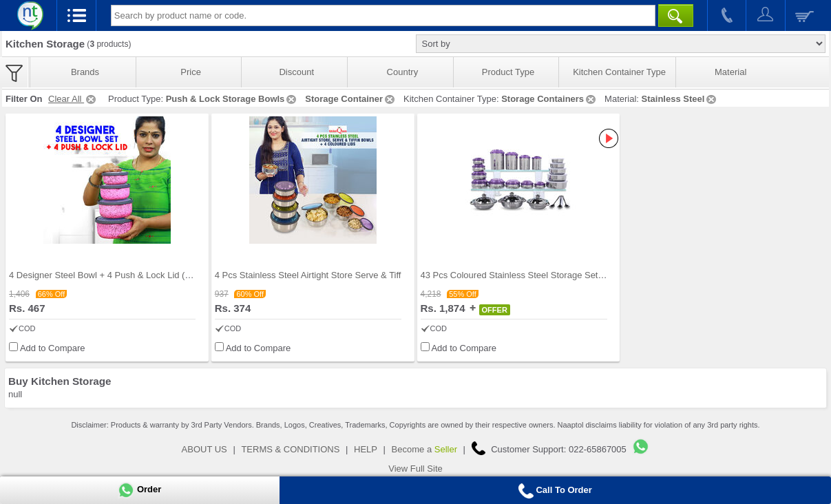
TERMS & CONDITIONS (290, 449)
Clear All (73, 99)
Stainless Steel (680, 99)
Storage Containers (549, 99)
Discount (296, 72)
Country (403, 72)
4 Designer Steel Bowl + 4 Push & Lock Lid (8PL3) (109, 275)
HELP (366, 449)
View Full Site (415, 469)
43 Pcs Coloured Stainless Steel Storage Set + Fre (521, 275)
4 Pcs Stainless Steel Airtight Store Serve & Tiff (308, 275)
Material (730, 72)
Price (191, 72)
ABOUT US (204, 449)
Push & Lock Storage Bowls (232, 99)
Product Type (508, 72)
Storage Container (351, 99)
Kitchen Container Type (619, 72)
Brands (85, 72)
